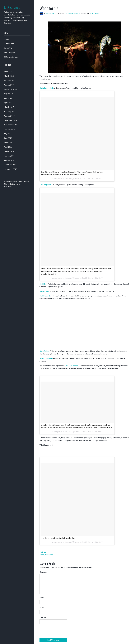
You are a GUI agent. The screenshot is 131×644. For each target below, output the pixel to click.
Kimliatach (50, 13)
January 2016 (9, 160)
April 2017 (8, 103)
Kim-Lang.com (10, 52)
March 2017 (9, 107)
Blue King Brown (46, 358)
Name (42, 598)
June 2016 (8, 138)
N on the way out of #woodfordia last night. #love (58, 538)
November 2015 (10, 169)
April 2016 (8, 147)
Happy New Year (46, 555)
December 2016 (10, 120)
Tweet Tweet (9, 48)
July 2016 (8, 134)
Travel (97, 13)
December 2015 (10, 165)
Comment (44, 572)
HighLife (43, 284)
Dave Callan (44, 351)
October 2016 (10, 129)
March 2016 (9, 151)
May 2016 (8, 142)
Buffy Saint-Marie (47, 88)
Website (43, 617)
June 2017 (8, 98)
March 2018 (9, 76)
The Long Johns (46, 185)
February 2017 (10, 111)
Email (42, 607)
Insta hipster (9, 44)
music (91, 13)
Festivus (43, 552)
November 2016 (10, 125)
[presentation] (57, 631)
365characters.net (11, 57)
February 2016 (10, 156)
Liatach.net (12, 7)
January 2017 (9, 116)
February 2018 (10, 80)
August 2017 (9, 94)
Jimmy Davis (44, 291)
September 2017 (11, 89)
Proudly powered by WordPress (17, 181)
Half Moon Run (45, 296)
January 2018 (9, 85)
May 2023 (8, 71)
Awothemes (9, 187)
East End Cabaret (72, 366)
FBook (7, 39)
